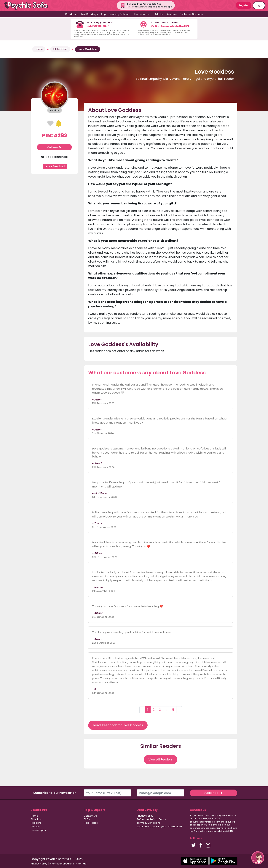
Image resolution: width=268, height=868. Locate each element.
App (103, 14)
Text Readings (89, 14)
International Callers (62, 864)
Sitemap (81, 864)
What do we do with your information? (159, 827)
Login (259, 5)
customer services (200, 828)
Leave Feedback (55, 166)
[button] (258, 858)
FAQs (87, 819)
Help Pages (91, 823)
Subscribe (213, 793)
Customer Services (191, 14)
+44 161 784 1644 (98, 26)
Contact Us (90, 816)
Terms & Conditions (149, 823)
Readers (36, 823)
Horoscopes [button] (142, 14)
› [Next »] (179, 710)
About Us (36, 819)
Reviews (172, 14)
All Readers (60, 49)
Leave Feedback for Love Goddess (118, 725)
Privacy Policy (145, 816)
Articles (159, 14)
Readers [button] (71, 14)
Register (244, 5)
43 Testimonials (54, 157)
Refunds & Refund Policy (151, 819)
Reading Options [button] (119, 14)
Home (39, 49)
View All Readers (161, 759)
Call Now (55, 147)
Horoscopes (38, 830)
